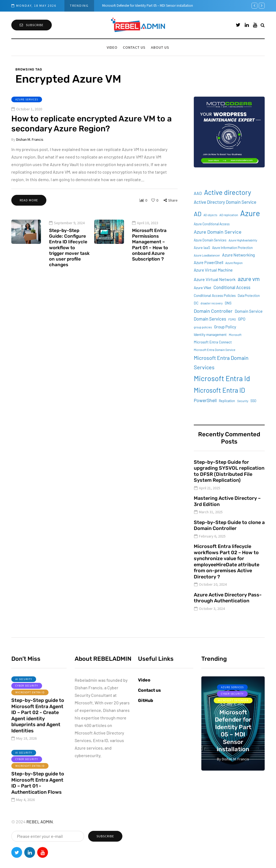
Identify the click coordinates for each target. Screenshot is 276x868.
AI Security (24, 684)
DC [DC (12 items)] (196, 303)
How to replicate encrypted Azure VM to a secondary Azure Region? (92, 124)
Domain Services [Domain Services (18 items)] (210, 319)
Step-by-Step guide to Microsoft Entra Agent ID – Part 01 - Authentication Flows (38, 788)
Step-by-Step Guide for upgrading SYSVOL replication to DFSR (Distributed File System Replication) (229, 471)
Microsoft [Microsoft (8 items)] (235, 335)
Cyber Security (27, 691)
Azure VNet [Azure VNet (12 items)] (203, 288)
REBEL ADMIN (40, 822)
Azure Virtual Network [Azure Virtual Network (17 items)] (215, 279)
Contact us (134, 47)
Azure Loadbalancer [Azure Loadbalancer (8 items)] (207, 255)
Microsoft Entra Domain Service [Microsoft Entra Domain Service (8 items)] (215, 350)
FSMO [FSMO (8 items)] (232, 319)
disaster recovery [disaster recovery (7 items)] (212, 303)
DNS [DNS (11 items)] (228, 303)
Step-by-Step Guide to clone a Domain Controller (229, 526)
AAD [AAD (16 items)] (198, 193)
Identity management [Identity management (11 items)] (210, 335)
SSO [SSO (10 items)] (253, 401)
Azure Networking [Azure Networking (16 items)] (238, 255)
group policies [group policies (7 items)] (203, 327)
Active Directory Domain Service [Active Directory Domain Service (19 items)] (225, 202)
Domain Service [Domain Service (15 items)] (249, 311)
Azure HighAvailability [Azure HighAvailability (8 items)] (243, 240)
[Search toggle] (263, 25)
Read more (29, 200)
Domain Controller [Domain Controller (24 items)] (213, 311)
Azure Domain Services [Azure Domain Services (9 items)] (210, 240)
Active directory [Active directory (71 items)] (228, 192)
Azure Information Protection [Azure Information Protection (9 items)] (232, 248)
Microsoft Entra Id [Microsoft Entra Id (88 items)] (222, 378)
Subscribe (32, 25)
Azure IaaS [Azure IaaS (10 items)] (202, 248)
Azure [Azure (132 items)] (250, 213)
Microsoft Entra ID (30, 697)
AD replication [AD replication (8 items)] (229, 215)
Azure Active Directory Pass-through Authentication (228, 598)
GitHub (146, 700)
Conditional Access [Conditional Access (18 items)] (232, 287)
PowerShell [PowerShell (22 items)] (205, 400)
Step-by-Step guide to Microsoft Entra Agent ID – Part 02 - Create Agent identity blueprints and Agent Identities (38, 721)
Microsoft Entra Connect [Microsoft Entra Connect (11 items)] (213, 342)
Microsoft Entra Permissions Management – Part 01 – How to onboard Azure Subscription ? (150, 250)
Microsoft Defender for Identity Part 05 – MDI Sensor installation (148, 6)
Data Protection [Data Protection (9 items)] (249, 296)
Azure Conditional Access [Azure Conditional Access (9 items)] (212, 224)
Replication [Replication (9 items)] (227, 401)
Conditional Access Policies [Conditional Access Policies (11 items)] (215, 296)
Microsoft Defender (233, 700)
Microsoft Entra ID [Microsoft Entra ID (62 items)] (219, 390)
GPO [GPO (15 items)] (242, 319)
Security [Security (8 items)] (243, 401)
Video (112, 47)
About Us (160, 47)
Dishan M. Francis (30, 139)
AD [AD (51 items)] (198, 214)
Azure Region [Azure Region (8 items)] (234, 263)
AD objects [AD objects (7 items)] (210, 215)
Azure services (27, 99)
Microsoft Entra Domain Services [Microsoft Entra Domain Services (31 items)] (221, 362)
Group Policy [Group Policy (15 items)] (225, 327)
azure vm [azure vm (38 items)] (249, 279)
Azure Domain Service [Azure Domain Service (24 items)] (218, 232)
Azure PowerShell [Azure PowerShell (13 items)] (208, 263)
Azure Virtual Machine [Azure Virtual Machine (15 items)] (213, 270)
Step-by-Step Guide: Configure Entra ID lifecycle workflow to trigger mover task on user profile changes (69, 253)
